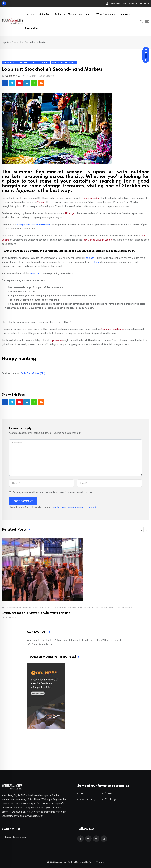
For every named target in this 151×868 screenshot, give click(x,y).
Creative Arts (27, 607)
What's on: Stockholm (121, 607)
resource (35, 273)
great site (95, 262)
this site (90, 258)
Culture (59, 14)
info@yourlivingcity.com (15, 837)
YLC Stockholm (12, 76)
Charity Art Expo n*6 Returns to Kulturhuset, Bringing (36, 613)
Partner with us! (33, 29)
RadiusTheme (96, 862)
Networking (70, 607)
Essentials (123, 14)
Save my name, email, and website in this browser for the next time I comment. (53, 493)
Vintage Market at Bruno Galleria (34, 224)
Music (71, 14)
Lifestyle (29, 14)
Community (85, 14)
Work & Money (105, 14)
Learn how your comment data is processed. (74, 507)
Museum (59, 607)
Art (4, 607)
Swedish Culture (100, 607)
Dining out (44, 14)
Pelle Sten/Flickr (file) (33, 373)
